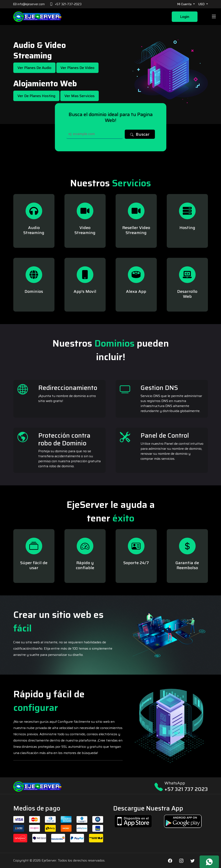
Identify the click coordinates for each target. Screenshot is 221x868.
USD (202, 4)
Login (185, 17)
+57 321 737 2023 (186, 789)
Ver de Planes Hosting (36, 96)
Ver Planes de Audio (34, 68)
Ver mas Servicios (80, 96)
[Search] (95, 134)
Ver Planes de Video (77, 68)
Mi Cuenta (185, 4)
